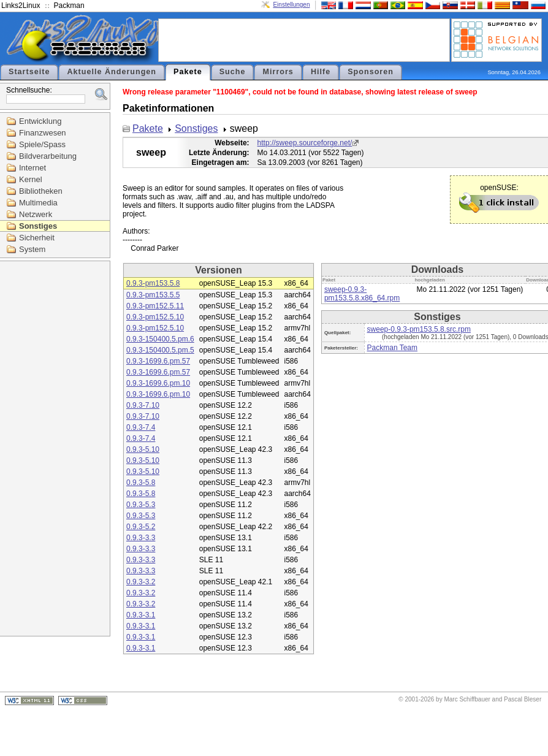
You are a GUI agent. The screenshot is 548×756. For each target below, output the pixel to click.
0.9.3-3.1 (141, 615)
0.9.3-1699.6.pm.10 (158, 383)
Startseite (29, 72)
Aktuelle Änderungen (112, 72)
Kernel (31, 179)
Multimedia (38, 203)
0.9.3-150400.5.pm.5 (160, 350)
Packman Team (392, 348)
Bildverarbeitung (48, 156)
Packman (69, 6)
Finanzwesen (43, 133)
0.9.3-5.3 (141, 505)
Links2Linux (21, 6)
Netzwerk (36, 214)
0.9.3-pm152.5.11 (155, 306)
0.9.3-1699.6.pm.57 (158, 361)
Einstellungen (291, 5)
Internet (32, 168)
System (32, 249)
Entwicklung (40, 121)
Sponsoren (371, 72)
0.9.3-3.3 (141, 538)
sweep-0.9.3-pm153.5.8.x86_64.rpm (362, 294)
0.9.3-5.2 (141, 527)
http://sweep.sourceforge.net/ (305, 143)
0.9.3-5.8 (141, 483)
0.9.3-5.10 (143, 449)
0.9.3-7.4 (141, 427)
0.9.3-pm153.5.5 (153, 295)
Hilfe (321, 72)
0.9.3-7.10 (143, 405)
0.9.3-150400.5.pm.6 (160, 339)
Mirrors (278, 72)
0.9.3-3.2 (141, 582)
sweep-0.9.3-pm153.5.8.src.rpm (419, 329)
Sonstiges (38, 226)
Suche (233, 72)
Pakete (188, 72)
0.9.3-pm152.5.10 (155, 317)
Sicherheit (37, 238)
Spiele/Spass (42, 144)
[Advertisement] (304, 39)
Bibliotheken (41, 191)
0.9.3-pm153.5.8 (153, 283)
